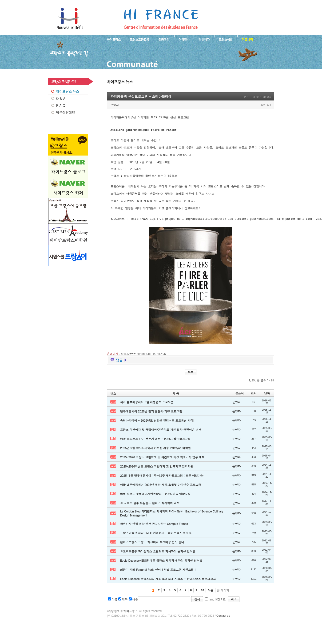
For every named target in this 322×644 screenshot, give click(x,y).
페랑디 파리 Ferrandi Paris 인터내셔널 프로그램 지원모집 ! (158, 583)
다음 (211, 604)
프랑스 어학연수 (184, 39)
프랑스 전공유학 (164, 39)
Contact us (223, 629)
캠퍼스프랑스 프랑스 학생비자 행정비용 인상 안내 (152, 555)
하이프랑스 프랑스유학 (70, 19)
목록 (191, 386)
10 (202, 604)
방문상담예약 (68, 112)
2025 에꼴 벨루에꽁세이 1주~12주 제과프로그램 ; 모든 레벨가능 (162, 489)
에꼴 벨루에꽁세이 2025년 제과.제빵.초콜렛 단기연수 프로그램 (161, 498)
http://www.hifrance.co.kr (138, 367)
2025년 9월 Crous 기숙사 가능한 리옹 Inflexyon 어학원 (156, 461)
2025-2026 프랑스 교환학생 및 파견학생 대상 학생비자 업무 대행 (162, 470)
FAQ (68, 105)
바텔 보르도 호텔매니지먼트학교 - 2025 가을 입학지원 (155, 507)
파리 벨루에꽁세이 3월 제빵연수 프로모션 (147, 415)
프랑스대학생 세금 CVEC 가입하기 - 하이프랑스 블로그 (156, 546)
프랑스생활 (226, 39)
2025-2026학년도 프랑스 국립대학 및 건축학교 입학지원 (157, 480)
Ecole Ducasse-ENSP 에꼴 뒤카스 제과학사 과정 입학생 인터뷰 (161, 574)
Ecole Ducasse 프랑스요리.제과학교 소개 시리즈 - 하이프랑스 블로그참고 (168, 592)
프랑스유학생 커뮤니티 (247, 39)
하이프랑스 (131, 624)
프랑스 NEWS (68, 91)
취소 (234, 613)
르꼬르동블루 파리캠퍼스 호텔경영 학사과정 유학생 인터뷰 (158, 565)
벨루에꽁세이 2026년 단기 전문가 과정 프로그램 (151, 425)
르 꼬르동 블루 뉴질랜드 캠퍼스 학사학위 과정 (150, 516)
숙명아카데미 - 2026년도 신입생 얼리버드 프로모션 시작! (157, 434)
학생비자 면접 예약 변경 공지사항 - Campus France (154, 537)
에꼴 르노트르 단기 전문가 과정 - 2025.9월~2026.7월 (155, 452)
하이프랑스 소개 (113, 39)
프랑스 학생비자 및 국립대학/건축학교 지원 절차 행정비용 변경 (161, 443)
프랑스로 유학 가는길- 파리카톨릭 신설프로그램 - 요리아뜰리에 (161, 19)
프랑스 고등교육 (140, 39)
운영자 (115, 105)
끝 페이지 (223, 604)
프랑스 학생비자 (204, 39)
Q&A (68, 98)
